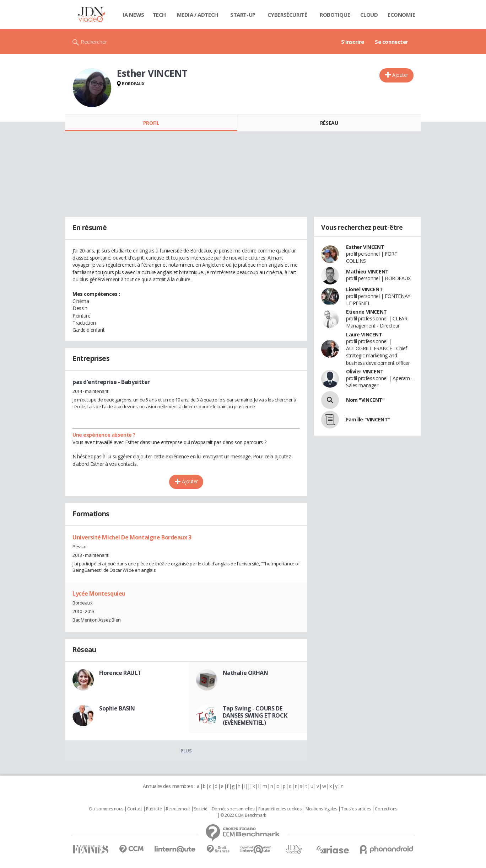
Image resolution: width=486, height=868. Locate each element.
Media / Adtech (198, 15)
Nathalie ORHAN (245, 673)
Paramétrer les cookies (280, 809)
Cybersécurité (287, 15)
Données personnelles (233, 809)
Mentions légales (321, 809)
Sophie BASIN (117, 708)
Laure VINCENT (364, 334)
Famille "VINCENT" (368, 419)
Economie (401, 15)
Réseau (329, 123)
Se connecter (391, 42)
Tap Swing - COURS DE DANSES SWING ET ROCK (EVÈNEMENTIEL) (255, 715)
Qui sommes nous (106, 809)
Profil (151, 123)
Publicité (154, 809)
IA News (134, 15)
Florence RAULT (120, 673)
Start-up (243, 15)
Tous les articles (356, 809)
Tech (159, 15)
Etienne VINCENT (366, 312)
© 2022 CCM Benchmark (243, 815)
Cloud (369, 15)
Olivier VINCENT (365, 371)
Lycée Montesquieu (99, 593)
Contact (134, 809)
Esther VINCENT (365, 247)
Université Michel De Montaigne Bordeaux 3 (132, 537)
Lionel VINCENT (364, 289)
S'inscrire (353, 42)
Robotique (335, 15)
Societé (201, 809)
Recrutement (178, 809)
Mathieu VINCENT (367, 271)
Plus (186, 751)
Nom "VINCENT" (365, 400)
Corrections (386, 809)
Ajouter (400, 75)
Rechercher (94, 42)
